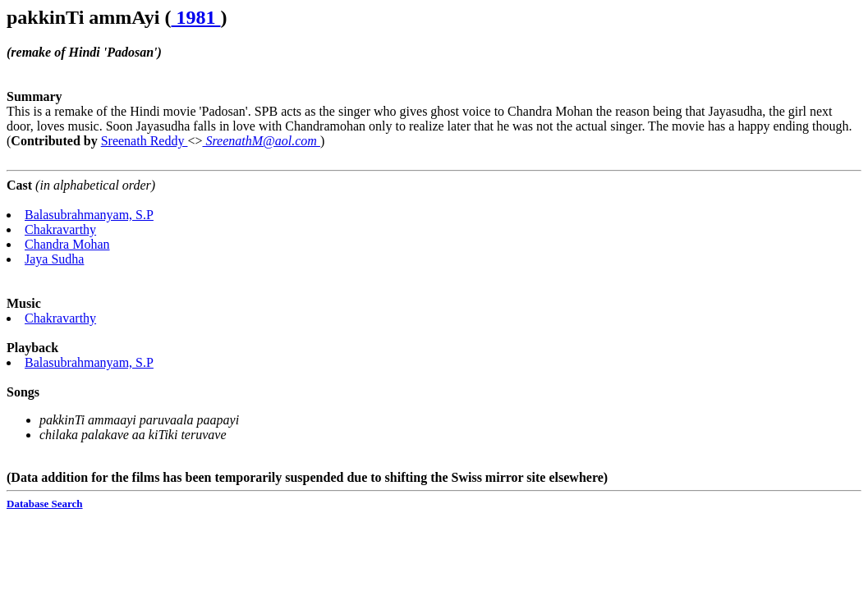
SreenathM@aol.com (261, 141)
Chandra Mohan (67, 244)
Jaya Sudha (54, 259)
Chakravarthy (60, 229)
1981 (196, 17)
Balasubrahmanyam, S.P (89, 215)
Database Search (45, 504)
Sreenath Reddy (145, 141)
